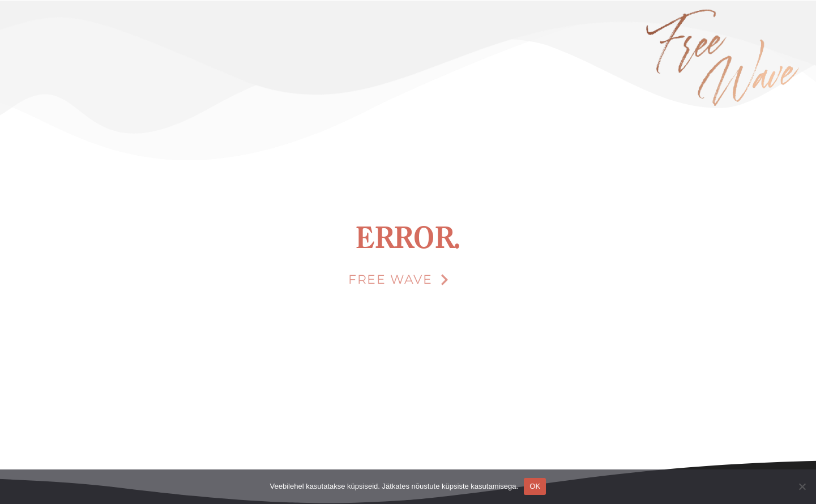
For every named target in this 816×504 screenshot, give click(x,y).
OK (535, 486)
